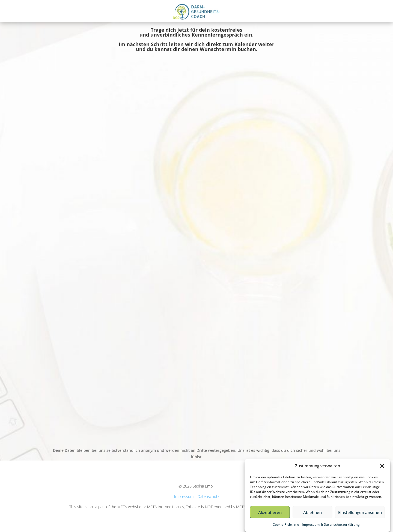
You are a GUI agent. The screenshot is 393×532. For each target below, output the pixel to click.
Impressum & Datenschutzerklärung (331, 524)
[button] (382, 466)
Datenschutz (208, 496)
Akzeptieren (270, 512)
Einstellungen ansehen (360, 512)
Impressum (184, 496)
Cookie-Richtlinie (286, 524)
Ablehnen (312, 512)
